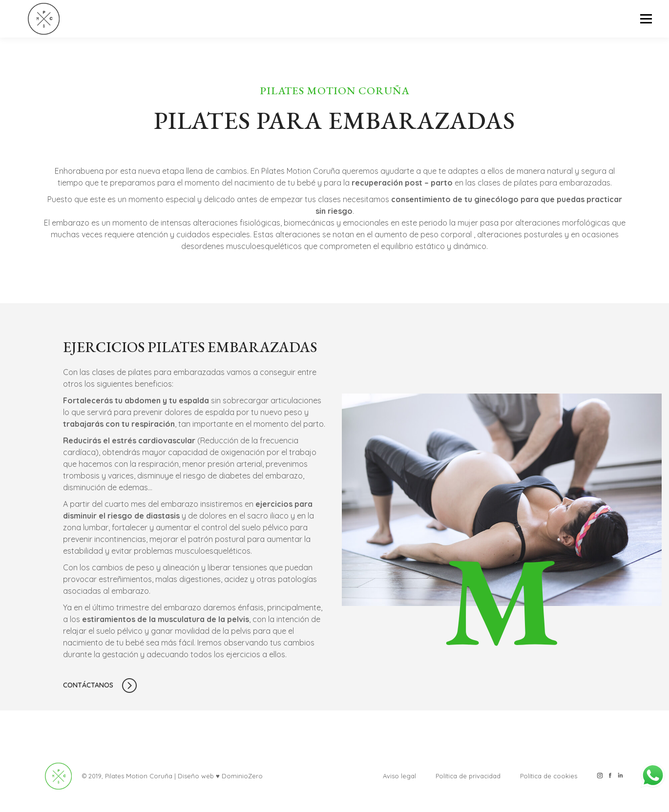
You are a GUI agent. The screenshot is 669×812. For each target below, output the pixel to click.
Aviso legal (399, 776)
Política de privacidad (468, 776)
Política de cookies (549, 776)
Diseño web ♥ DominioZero (220, 776)
